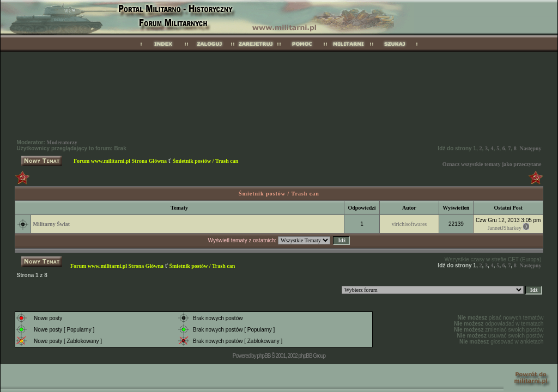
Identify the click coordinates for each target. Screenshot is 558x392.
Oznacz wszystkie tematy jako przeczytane (492, 164)
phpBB (263, 356)
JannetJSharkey (505, 228)
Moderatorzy (62, 142)
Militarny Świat (52, 224)
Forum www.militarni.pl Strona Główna (120, 161)
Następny (530, 148)
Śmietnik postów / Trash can (205, 161)
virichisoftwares (409, 224)
